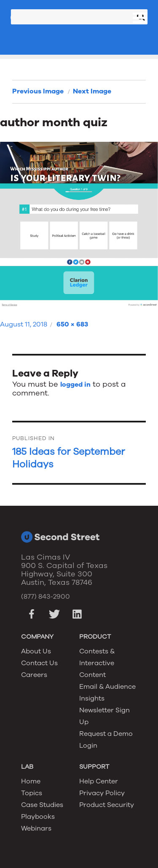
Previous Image (38, 91)
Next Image (92, 91)
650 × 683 (72, 324)
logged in (75, 385)
